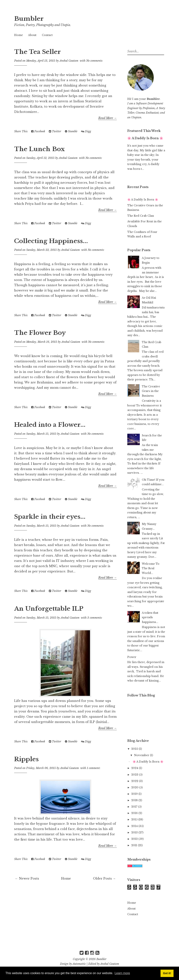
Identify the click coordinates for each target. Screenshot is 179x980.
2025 (135, 749)
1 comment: (94, 768)
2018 (135, 800)
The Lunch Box (40, 149)
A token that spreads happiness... (150, 617)
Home (18, 35)
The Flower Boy (40, 333)
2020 (135, 787)
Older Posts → (104, 878)
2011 (135, 845)
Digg (86, 131)
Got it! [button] (167, 973)
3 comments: (95, 618)
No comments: (94, 61)
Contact (47, 35)
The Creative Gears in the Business (151, 391)
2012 (135, 839)
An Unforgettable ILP (49, 609)
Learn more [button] (122, 973)
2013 (135, 832)
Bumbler (29, 19)
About (32, 35)
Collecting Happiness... (51, 241)
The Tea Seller (37, 52)
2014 (135, 826)
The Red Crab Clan (141, 216)
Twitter (55, 131)
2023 (135, 775)
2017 (135, 807)
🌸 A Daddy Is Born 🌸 (145, 138)
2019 (135, 794)
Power (132, 657)
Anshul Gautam (110, 964)
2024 (135, 768)
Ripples (26, 759)
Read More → (108, 118)
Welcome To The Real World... (151, 568)
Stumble (71, 131)
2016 (135, 813)
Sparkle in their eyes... (50, 517)
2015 (135, 819)
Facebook (38, 131)
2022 (135, 781)
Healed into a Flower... (50, 425)
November (142, 755)
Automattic (79, 964)
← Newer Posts (27, 878)
